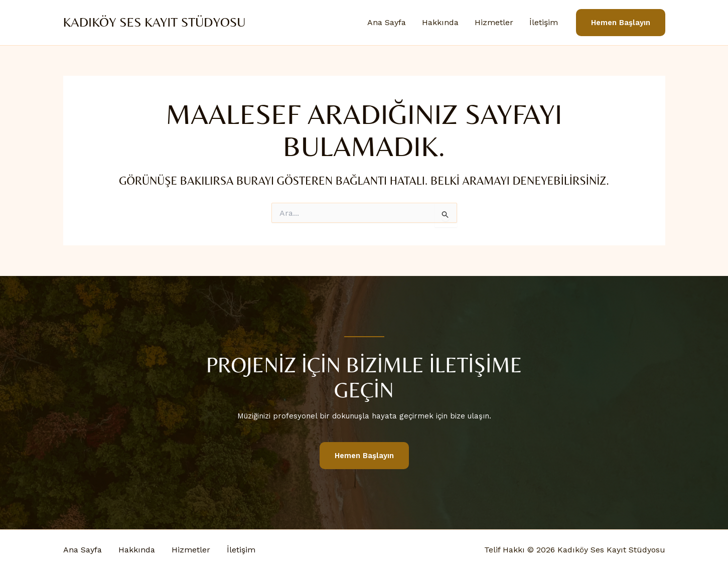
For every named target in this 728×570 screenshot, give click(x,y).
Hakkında (440, 22)
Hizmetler (494, 22)
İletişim (544, 22)
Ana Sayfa (387, 22)
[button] (621, 23)
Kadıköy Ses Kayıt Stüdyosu (155, 22)
